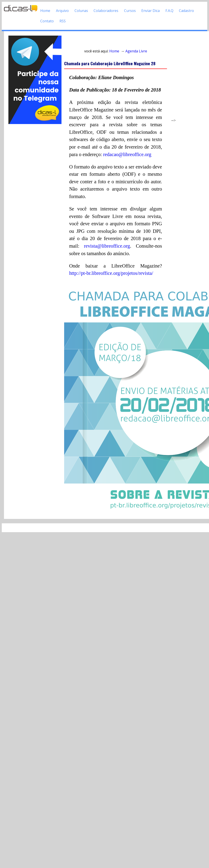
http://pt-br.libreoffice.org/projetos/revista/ (111, 273)
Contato (47, 21)
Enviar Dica (151, 11)
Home (45, 11)
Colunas (81, 11)
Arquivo (62, 11)
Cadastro (186, 11)
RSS (63, 21)
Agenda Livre (136, 51)
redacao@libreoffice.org (127, 154)
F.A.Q (169, 11)
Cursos (130, 11)
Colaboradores (106, 11)
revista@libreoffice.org (107, 246)
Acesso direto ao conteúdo (90, 42)
